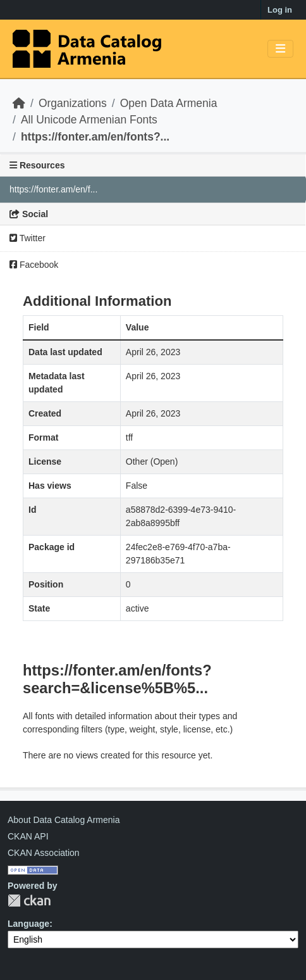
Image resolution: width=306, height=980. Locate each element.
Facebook (34, 265)
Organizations (73, 103)
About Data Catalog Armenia (64, 820)
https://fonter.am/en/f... (53, 189)
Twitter (28, 238)
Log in (280, 10)
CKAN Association (44, 853)
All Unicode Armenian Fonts (89, 120)
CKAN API (28, 836)
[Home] (19, 103)
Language (28, 924)
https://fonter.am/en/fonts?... (95, 137)
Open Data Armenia (169, 103)
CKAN (29, 901)
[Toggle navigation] (280, 49)
